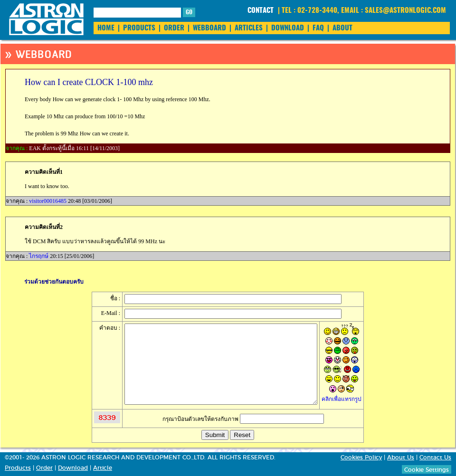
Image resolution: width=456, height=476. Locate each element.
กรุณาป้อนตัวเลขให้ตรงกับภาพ (243, 419)
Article (103, 468)
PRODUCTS (139, 28)
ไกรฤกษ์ (39, 256)
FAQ (318, 28)
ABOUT (342, 28)
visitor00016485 (48, 201)
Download (73, 468)
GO (189, 12)
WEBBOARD (209, 28)
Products (18, 468)
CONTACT (261, 11)
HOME (106, 28)
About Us (401, 457)
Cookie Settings (427, 470)
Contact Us (435, 457)
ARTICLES (249, 28)
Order (44, 468)
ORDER (174, 28)
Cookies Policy (361, 457)
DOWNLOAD (288, 28)
